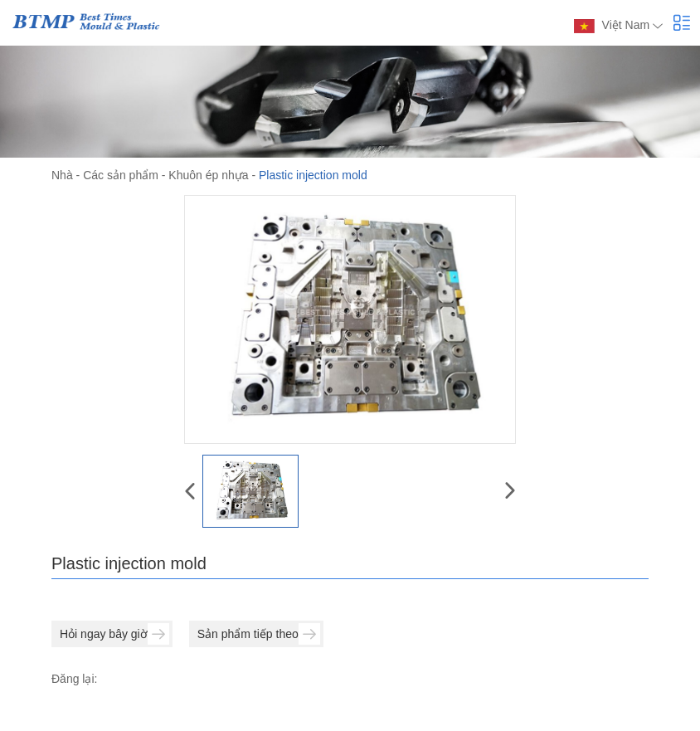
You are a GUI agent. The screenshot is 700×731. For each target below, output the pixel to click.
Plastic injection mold (313, 175)
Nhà (62, 175)
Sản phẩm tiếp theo (259, 634)
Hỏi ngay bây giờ (114, 634)
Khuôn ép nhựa (208, 175)
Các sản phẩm (121, 175)
